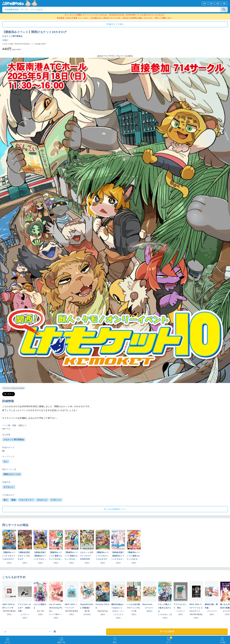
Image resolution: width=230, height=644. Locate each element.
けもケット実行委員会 (12, 36)
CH (211, 3)
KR (218, 3)
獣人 (6, 500)
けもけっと (42, 500)
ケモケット (56, 500)
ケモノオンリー (26, 500)
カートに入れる (167, 631)
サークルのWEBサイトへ (115, 509)
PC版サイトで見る (115, 24)
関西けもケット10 (12, 474)
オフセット (9, 487)
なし (6, 461)
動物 (13, 500)
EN (205, 3)
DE (225, 3)
